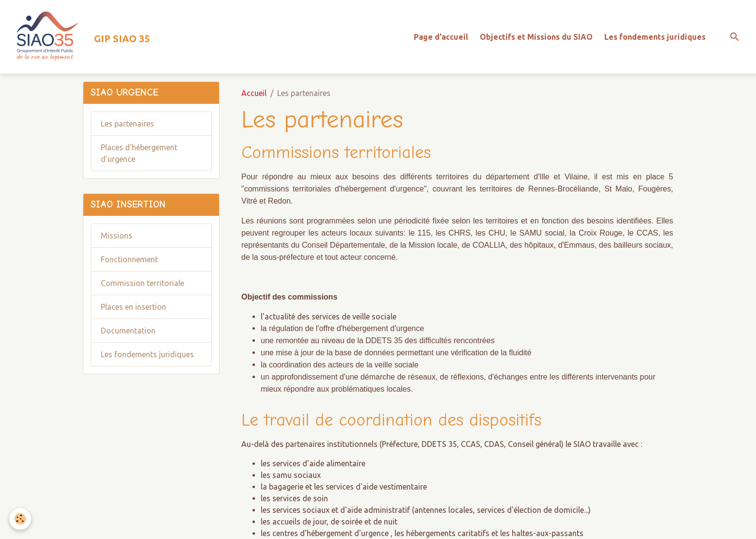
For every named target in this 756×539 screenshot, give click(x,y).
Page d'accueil (441, 37)
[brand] (79, 37)
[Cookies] (21, 519)
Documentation (128, 331)
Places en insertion (134, 307)
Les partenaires (127, 124)
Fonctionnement (129, 259)
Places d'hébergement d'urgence (139, 153)
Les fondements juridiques (655, 37)
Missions (117, 236)
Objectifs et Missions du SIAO (536, 37)
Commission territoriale (142, 283)
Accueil (254, 93)
